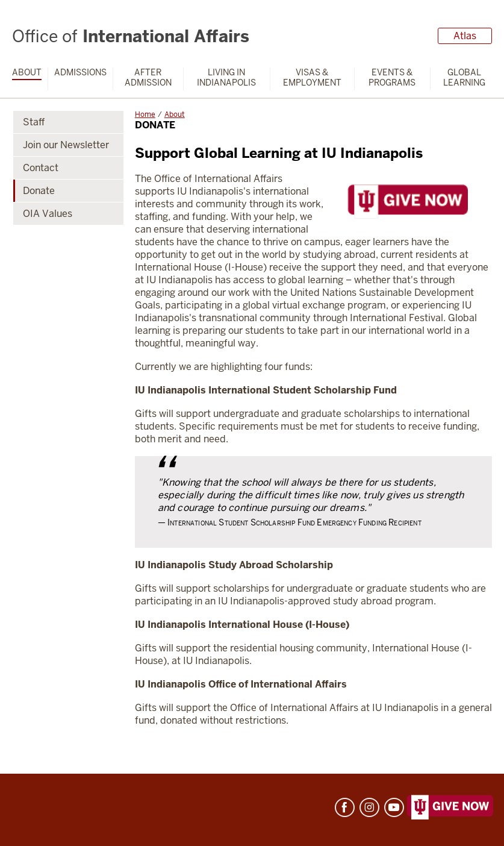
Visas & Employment (312, 78)
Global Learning (464, 78)
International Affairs (131, 36)
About (27, 73)
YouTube (394, 807)
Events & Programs (392, 78)
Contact (41, 168)
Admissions (80, 73)
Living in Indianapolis (226, 78)
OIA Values (48, 214)
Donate (39, 191)
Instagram (369, 807)
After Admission (148, 78)
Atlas (465, 36)
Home (145, 114)
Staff (34, 122)
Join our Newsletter (66, 145)
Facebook (345, 807)
